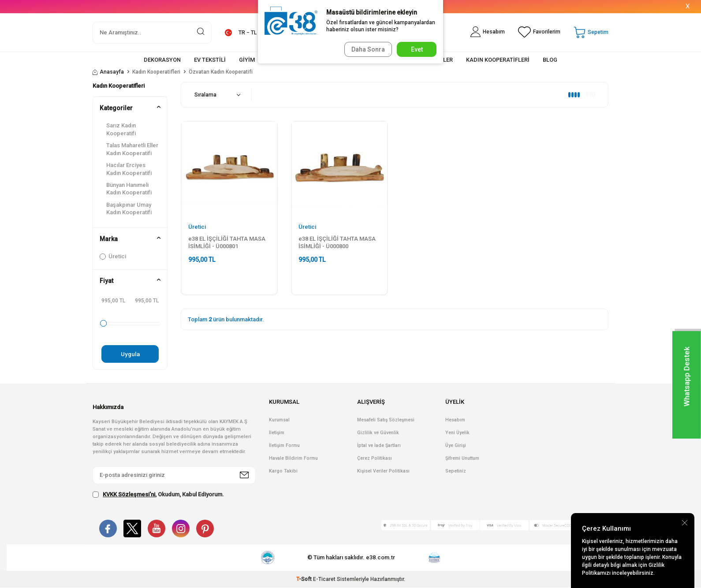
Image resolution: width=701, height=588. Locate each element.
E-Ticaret (324, 580)
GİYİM (247, 60)
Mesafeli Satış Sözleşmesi (386, 420)
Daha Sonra (366, 49)
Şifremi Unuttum (462, 459)
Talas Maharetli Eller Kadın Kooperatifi (132, 149)
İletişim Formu (284, 446)
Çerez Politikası (375, 459)
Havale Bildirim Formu (293, 459)
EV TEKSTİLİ (210, 60)
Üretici (113, 256)
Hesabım (455, 420)
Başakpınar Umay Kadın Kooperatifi (129, 208)
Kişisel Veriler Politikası (383, 471)
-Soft (305, 580)
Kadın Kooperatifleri (156, 72)
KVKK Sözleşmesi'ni (129, 494)
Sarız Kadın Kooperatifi (121, 129)
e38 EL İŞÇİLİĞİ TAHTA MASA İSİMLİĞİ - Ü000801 (227, 242)
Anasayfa (108, 72)
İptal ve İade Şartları (379, 446)
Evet (417, 49)
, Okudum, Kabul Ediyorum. (158, 495)
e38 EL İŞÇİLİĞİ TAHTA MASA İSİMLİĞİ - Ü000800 (337, 242)
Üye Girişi (456, 446)
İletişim (277, 433)
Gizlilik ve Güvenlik (378, 433)
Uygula (130, 354)
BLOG (550, 60)
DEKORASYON (162, 60)
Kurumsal (279, 420)
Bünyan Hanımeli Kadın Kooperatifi (129, 189)
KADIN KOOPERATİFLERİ (498, 60)
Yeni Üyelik (457, 433)
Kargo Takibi (283, 471)
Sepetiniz (456, 471)
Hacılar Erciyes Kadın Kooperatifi (129, 169)
